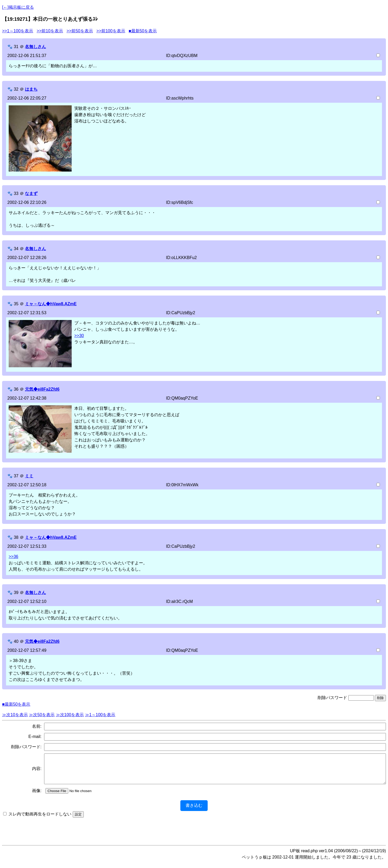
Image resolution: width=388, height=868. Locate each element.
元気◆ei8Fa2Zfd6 (42, 389)
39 (16, 593)
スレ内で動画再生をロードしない (40, 820)
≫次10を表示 (15, 715)
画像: (37, 796)
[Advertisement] (194, 835)
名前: (37, 726)
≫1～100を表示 (100, 715)
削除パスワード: (26, 747)
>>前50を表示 (80, 31)
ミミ (29, 476)
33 (16, 193)
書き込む (194, 811)
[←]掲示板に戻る (18, 7)
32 (16, 89)
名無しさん (35, 47)
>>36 (13, 557)
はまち (31, 89)
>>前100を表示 (111, 31)
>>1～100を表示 (18, 31)
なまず (31, 193)
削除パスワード (332, 698)
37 (16, 476)
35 (16, 304)
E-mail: (35, 737)
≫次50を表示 (42, 715)
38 (16, 537)
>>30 (79, 336)
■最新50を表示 (143, 31)
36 (16, 389)
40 (16, 641)
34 (16, 249)
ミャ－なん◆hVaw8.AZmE (51, 304)
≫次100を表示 (70, 715)
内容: (37, 771)
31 (16, 47)
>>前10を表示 (50, 31)
